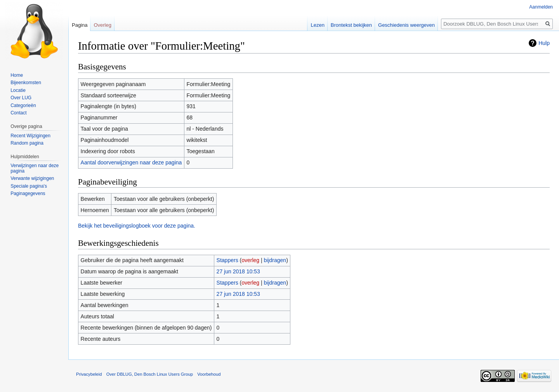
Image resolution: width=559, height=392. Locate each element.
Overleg (102, 25)
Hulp (544, 43)
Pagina (80, 25)
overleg (250, 260)
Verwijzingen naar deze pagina (35, 168)
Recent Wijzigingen (30, 136)
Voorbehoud (209, 374)
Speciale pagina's (29, 186)
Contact (18, 113)
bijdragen (275, 260)
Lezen (317, 25)
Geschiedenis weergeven (406, 25)
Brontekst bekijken (351, 25)
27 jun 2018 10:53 (238, 271)
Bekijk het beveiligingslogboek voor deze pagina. (137, 226)
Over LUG (21, 98)
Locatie (18, 90)
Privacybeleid (89, 374)
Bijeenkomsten (26, 83)
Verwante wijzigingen (32, 178)
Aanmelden (541, 7)
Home (17, 75)
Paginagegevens (28, 193)
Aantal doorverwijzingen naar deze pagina (131, 162)
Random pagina (27, 143)
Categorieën (23, 105)
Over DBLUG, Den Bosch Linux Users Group (150, 374)
